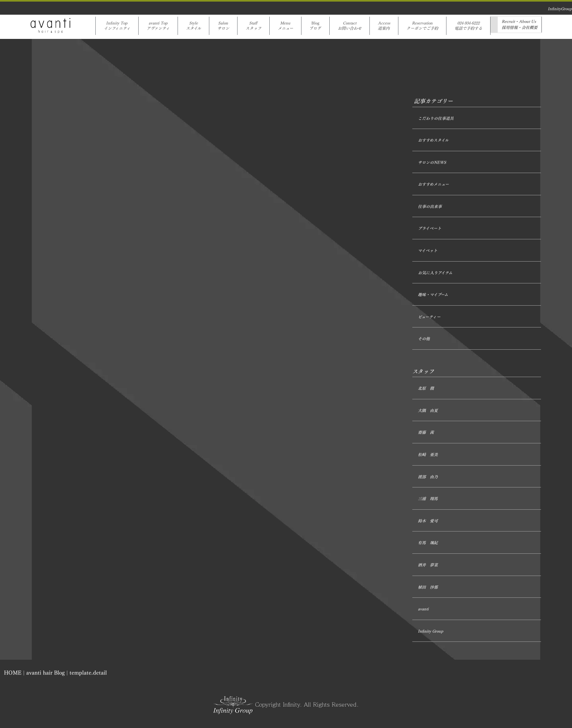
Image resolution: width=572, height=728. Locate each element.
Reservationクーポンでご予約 (422, 26)
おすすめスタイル (433, 140)
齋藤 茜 (426, 432)
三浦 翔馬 (428, 499)
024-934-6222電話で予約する (468, 26)
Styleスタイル (193, 26)
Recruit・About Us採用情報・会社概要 (520, 25)
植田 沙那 (428, 587)
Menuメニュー (285, 26)
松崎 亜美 (428, 455)
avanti (423, 609)
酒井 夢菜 (428, 565)
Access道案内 (384, 26)
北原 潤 (426, 388)
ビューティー (429, 317)
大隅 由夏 (428, 411)
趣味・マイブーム (433, 295)
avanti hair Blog (45, 673)
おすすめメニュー (433, 184)
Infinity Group (431, 631)
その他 (424, 339)
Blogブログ (315, 26)
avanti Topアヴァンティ (158, 26)
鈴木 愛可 (428, 521)
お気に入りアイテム (435, 273)
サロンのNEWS (432, 163)
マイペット (428, 251)
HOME (13, 673)
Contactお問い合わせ (350, 26)
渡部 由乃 (428, 477)
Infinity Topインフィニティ (117, 26)
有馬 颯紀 (428, 543)
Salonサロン (223, 26)
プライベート (430, 228)
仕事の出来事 (430, 207)
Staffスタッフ (253, 26)
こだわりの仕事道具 (436, 118)
